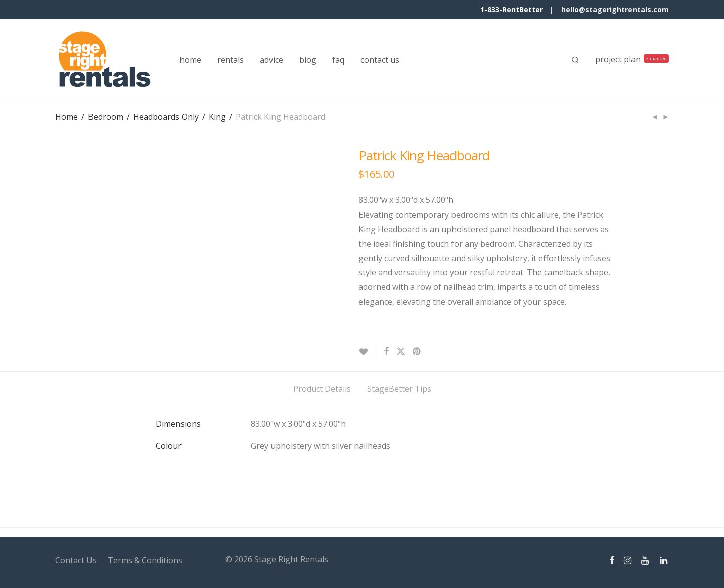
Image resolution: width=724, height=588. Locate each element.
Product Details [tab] (322, 389)
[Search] (575, 60)
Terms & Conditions (145, 560)
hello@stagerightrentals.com (615, 9)
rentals (231, 60)
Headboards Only (166, 117)
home (190, 60)
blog (308, 60)
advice (271, 60)
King (217, 117)
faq (338, 60)
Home (67, 117)
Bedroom (106, 117)
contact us (380, 60)
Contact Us (76, 560)
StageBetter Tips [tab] (399, 389)
